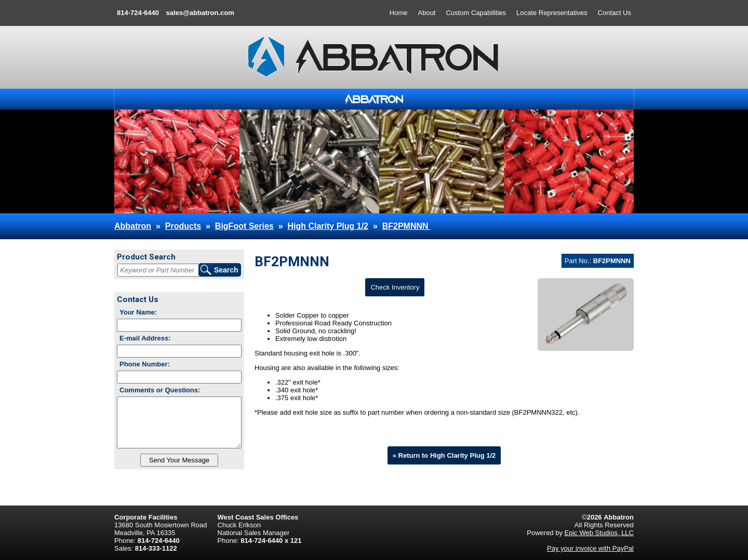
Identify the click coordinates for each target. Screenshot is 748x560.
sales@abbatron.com (200, 13)
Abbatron (133, 226)
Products (183, 226)
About (427, 13)
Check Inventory (395, 287)
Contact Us (615, 13)
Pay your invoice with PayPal (590, 548)
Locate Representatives (552, 13)
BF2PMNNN (406, 226)
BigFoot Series (244, 226)
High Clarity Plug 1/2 (328, 226)
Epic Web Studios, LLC (599, 533)
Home (399, 13)
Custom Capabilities (476, 13)
